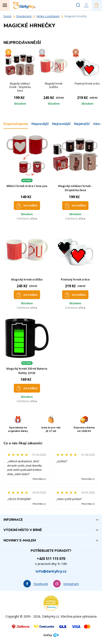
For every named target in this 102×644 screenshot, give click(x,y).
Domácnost (24, 16)
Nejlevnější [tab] (61, 124)
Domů (7, 16)
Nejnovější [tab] (40, 124)
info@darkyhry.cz (51, 571)
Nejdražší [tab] (82, 124)
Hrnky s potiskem (48, 16)
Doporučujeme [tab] (16, 124)
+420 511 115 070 (51, 559)
